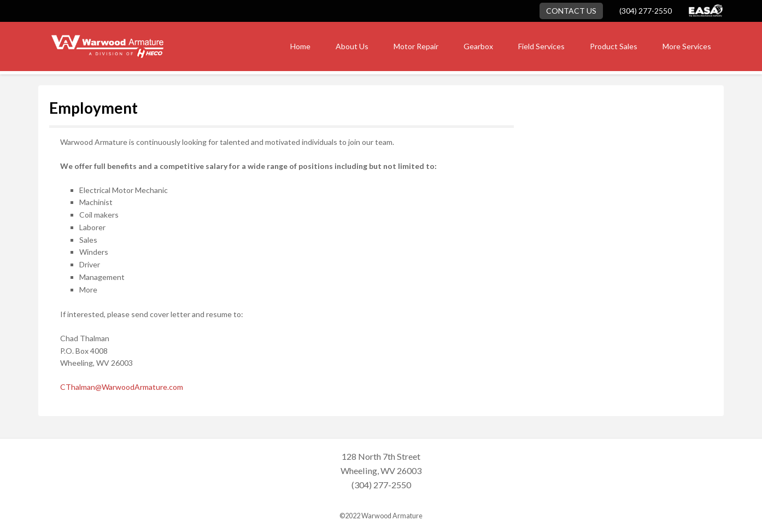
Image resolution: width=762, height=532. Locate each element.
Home (300, 46)
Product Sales (614, 46)
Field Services (541, 46)
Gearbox (478, 46)
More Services (687, 46)
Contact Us (571, 11)
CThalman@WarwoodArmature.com (122, 387)
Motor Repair (416, 46)
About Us (352, 46)
